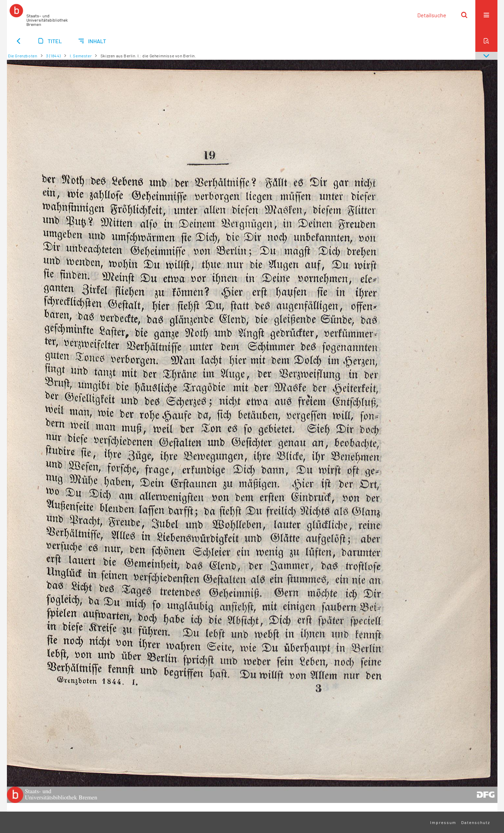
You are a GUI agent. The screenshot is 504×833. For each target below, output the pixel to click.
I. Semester (81, 56)
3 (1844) (53, 56)
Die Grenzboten (22, 56)
